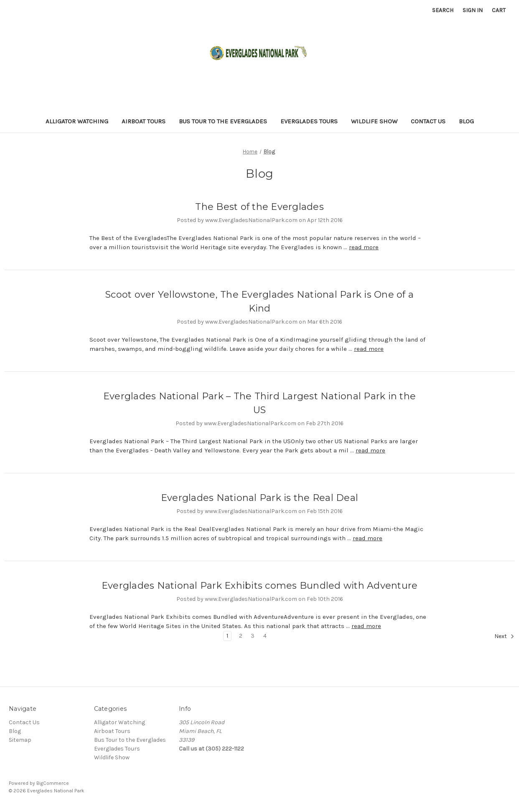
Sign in (473, 10)
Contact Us (428, 121)
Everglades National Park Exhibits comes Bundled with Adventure (260, 586)
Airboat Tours (144, 121)
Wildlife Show (374, 121)
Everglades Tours (309, 121)
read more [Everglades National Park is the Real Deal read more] (368, 538)
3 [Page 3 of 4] (253, 636)
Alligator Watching (77, 121)
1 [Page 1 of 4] (227, 636)
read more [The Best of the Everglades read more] (364, 247)
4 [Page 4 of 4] (265, 636)
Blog (466, 121)
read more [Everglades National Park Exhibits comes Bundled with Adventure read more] (366, 626)
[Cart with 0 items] (499, 10)
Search (443, 10)
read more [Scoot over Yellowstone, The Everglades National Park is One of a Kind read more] (369, 349)
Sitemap (20, 740)
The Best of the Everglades (259, 207)
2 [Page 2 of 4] (241, 636)
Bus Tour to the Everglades (223, 121)
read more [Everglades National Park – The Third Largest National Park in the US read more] (370, 450)
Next (504, 636)
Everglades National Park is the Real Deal (259, 498)
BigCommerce (53, 783)
